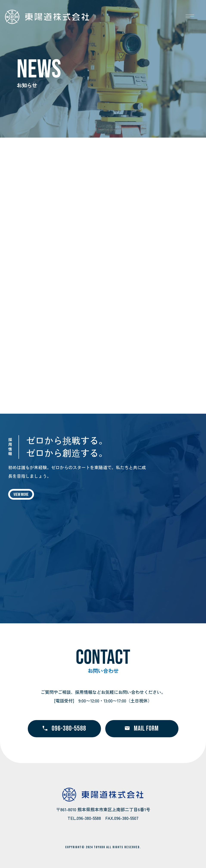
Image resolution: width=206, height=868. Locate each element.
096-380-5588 (64, 729)
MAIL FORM (142, 729)
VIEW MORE (21, 495)
